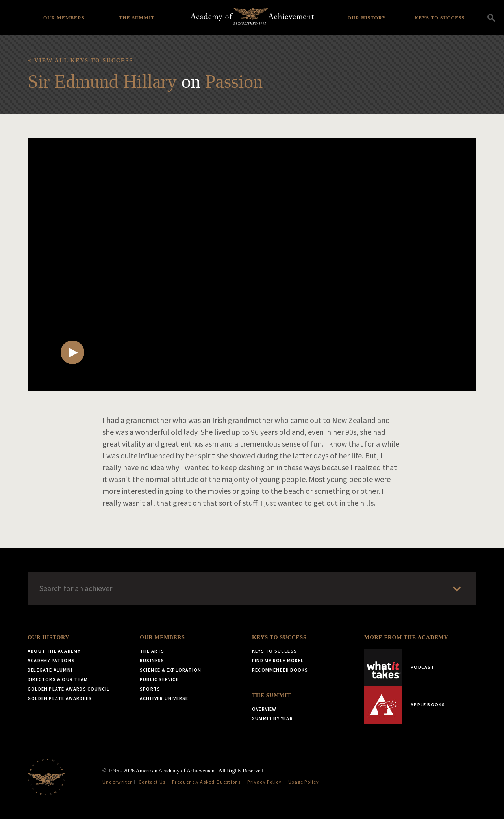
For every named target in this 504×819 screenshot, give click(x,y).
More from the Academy (406, 638)
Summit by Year (272, 718)
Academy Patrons (51, 660)
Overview (264, 709)
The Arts (152, 651)
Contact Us (152, 782)
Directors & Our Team (58, 679)
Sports (150, 689)
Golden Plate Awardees (60, 698)
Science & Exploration (170, 670)
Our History (367, 18)
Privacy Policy (264, 782)
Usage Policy (304, 782)
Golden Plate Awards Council (69, 689)
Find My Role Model (278, 660)
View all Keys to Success (84, 60)
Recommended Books (280, 670)
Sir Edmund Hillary (102, 81)
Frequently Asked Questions (206, 782)
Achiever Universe (164, 698)
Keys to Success (440, 18)
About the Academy (54, 651)
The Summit (137, 18)
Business (152, 660)
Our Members (64, 18)
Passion (234, 81)
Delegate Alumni (50, 670)
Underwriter (117, 782)
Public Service (159, 679)
